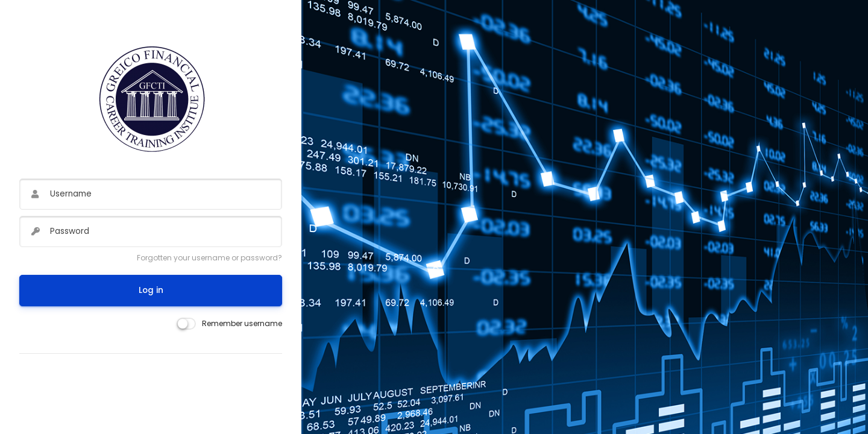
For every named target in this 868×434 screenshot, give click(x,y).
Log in (151, 290)
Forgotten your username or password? (209, 258)
